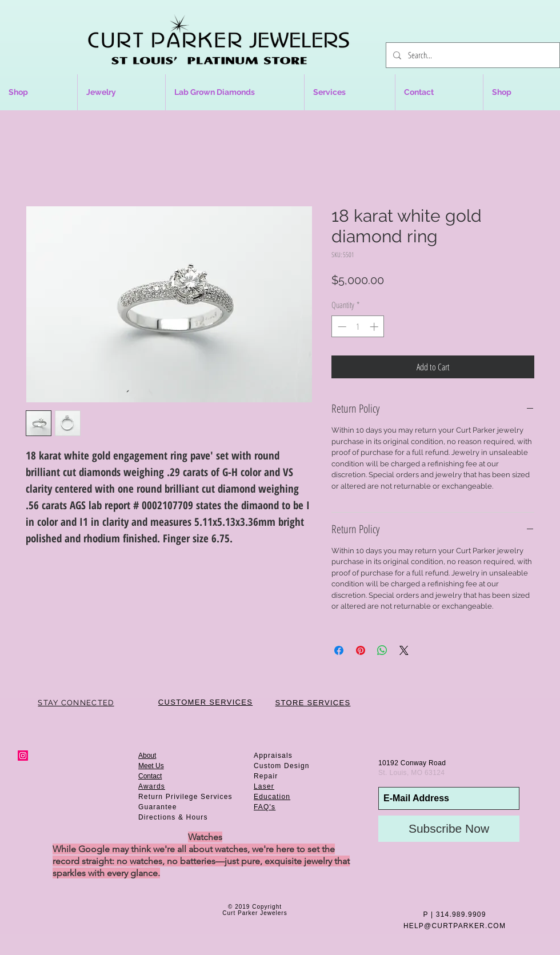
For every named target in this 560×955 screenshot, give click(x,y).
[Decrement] (341, 327)
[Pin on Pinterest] (361, 650)
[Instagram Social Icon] (23, 756)
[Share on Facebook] (339, 650)
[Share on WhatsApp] (382, 650)
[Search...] (472, 55)
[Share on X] (404, 650)
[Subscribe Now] (449, 829)
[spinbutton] (358, 327)
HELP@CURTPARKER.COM (455, 926)
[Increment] (375, 327)
